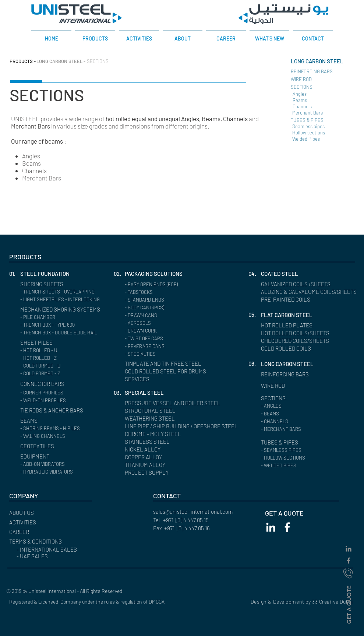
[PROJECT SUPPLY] (149, 473)
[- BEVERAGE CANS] (167, 346)
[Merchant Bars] (315, 113)
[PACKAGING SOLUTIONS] (158, 274)
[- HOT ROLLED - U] (62, 350)
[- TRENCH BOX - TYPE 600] (62, 325)
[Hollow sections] (315, 133)
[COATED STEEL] (282, 274)
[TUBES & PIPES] (321, 120)
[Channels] (316, 107)
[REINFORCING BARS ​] (321, 72)
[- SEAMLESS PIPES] (303, 450)
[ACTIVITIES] (41, 522)
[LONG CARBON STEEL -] (62, 61)
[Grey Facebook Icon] (349, 561)
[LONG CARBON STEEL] (325, 61)
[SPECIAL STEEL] (146, 393)
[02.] (119, 274)
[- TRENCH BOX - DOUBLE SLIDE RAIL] (63, 333)
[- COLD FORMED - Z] (62, 374)
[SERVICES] (153, 379)
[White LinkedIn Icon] (271, 527)
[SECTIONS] (109, 61)
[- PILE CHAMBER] (62, 317)
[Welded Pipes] (315, 139)
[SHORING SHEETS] (52, 284)
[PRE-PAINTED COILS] (288, 300)
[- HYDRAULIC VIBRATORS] (62, 472)
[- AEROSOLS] (167, 323)
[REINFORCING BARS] (289, 374)
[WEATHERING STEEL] (153, 419)
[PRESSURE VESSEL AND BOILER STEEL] (179, 403)
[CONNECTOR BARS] (46, 384)
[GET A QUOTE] (349, 604)
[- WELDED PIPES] (303, 466)
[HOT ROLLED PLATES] (290, 325)
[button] (15, 274)
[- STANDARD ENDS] (167, 300)
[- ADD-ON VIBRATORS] (62, 464)
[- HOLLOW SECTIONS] (303, 458)
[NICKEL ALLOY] (144, 449)
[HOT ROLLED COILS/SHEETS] (299, 333)
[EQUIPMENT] (52, 456)
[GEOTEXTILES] (39, 446)
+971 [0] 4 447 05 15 (186, 520)
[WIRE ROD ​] (318, 79)
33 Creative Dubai (333, 602)
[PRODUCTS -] (24, 61)
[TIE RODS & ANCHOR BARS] (57, 410)
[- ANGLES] (303, 406)
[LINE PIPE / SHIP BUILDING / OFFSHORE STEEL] (188, 426)
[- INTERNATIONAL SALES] (58, 550)
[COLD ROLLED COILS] (289, 349)
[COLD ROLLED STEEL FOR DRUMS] (165, 371)
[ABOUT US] (41, 513)
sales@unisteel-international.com (193, 512)
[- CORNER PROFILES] (62, 393)
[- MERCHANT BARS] (303, 429)
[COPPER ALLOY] (146, 457)
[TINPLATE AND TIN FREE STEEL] (179, 364)
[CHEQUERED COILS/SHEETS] (299, 341)
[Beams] (326, 100)
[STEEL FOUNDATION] (52, 274)
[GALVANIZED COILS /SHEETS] (300, 284)
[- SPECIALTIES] (167, 354)
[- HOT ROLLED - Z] (62, 358)
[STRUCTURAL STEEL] (153, 411)
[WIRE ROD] (275, 386)
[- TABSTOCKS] (167, 292)
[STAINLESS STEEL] (149, 442)
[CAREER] (41, 532)
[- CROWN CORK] (167, 331)
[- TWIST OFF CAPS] (167, 339)
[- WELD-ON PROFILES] (62, 400)
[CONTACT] (185, 496)
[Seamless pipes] (326, 127)
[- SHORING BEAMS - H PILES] (62, 428)
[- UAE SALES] (58, 556)
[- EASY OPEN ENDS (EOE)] (167, 284)
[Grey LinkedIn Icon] (349, 549)
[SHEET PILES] (38, 343)
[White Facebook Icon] (287, 527)
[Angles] (314, 94)
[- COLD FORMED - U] (62, 366)
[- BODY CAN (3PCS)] (167, 308)
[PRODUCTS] (41, 257)
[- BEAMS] (303, 414)
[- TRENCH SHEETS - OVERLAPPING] (62, 292)
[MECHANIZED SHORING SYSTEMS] (66, 310)
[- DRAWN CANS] (167, 315)
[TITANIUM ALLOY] (147, 465)
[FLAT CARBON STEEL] (290, 315)
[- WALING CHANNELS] (62, 436)
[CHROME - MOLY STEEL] (157, 434)
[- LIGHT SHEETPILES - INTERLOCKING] (64, 300)
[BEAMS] (52, 421)
